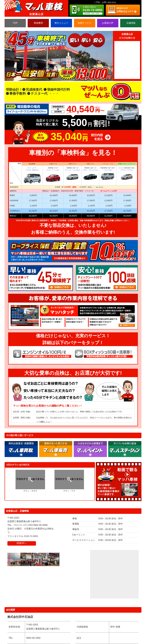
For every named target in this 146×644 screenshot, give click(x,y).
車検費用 (38, 23)
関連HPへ (22, 543)
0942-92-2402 (21, 525)
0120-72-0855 (31, 536)
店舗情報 (131, 23)
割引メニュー (61, 23)
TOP (15, 23)
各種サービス (85, 23)
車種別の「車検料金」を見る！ (73, 153)
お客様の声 (108, 23)
